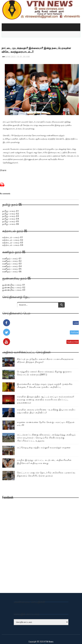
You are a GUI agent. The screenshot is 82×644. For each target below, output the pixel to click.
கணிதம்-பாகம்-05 (12, 263)
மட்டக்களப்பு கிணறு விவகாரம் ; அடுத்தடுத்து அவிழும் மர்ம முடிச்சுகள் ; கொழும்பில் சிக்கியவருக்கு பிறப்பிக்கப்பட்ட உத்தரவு (46, 431)
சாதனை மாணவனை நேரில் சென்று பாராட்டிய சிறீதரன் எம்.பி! (46, 417)
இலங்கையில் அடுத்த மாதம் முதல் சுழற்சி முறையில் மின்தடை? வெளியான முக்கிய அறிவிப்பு (45, 379)
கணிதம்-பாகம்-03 (12, 257)
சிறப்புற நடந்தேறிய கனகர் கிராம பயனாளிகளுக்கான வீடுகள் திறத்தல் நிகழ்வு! (45, 354)
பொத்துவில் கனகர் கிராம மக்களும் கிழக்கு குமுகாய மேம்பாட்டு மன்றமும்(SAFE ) (44, 367)
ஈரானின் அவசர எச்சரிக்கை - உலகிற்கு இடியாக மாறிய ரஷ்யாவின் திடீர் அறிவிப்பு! (46, 405)
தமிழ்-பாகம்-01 (11, 205)
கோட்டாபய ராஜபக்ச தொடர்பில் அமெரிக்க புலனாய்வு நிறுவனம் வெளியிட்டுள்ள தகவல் (46, 468)
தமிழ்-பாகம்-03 (11, 210)
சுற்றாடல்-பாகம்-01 (13, 231)
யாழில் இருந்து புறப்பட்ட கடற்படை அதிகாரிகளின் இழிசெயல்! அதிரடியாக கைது (44, 456)
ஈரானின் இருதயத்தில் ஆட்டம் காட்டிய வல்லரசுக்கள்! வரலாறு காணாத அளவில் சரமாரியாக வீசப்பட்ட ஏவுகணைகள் (45, 393)
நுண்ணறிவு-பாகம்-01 (14, 279)
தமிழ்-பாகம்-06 (11, 218)
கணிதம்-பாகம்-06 (12, 265)
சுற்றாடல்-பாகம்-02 (13, 234)
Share (3, 164)
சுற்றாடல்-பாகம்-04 (13, 239)
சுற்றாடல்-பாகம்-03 (13, 236)
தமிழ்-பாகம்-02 (11, 208)
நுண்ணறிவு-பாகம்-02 (14, 281)
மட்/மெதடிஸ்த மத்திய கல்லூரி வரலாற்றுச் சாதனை (44, 441)
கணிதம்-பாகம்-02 (12, 255)
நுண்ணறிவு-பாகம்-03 (14, 284)
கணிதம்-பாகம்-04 (12, 260)
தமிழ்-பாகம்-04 (11, 213)
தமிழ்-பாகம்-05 (11, 215)
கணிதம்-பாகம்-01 (12, 252)
